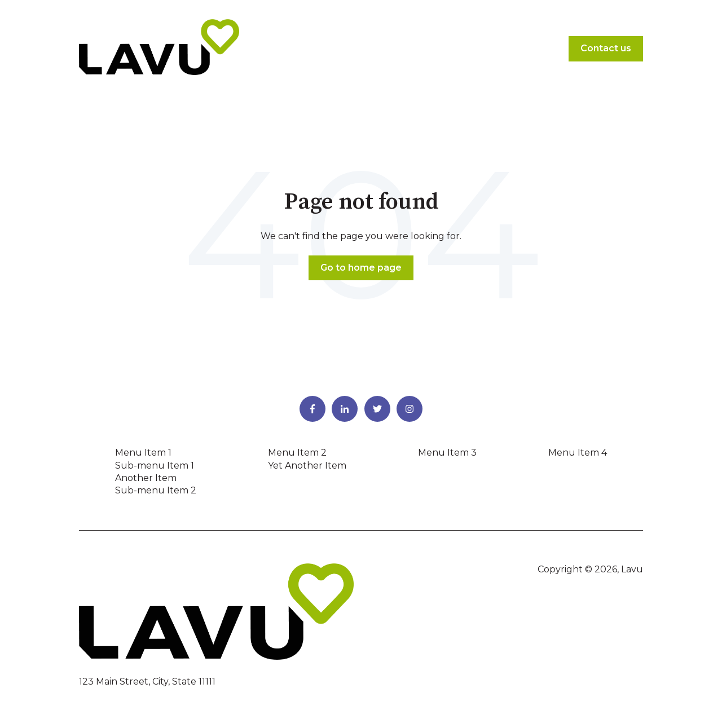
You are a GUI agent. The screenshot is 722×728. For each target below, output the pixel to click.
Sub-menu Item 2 (156, 490)
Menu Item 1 (143, 453)
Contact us (606, 48)
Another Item (146, 478)
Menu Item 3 (447, 453)
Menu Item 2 (297, 453)
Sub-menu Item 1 (155, 466)
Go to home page (361, 268)
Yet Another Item (307, 466)
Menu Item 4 (578, 453)
